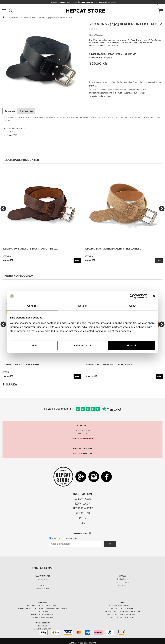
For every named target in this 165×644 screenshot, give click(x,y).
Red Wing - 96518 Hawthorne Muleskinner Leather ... (113, 249)
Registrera (57, 539)
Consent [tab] (32, 306)
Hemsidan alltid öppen (83, 449)
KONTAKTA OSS (82, 499)
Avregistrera (72, 539)
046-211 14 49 (43, 579)
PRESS (82, 523)
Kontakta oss (43, 568)
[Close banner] (154, 296)
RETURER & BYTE (82, 508)
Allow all (131, 345)
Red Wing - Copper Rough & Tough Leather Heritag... (31, 249)
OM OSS (82, 518)
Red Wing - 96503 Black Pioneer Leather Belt (55, 18)
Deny (34, 345)
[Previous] (3, 209)
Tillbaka (10, 384)
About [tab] (133, 306)
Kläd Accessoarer (28, 18)
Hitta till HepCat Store (83, 453)
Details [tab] (83, 306)
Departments (13, 18)
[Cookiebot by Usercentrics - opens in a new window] (132, 296)
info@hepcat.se (43, 589)
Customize (83, 345)
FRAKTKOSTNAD (82, 513)
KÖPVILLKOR (83, 504)
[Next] (162, 209)
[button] (4, 11)
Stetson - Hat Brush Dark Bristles (21, 365)
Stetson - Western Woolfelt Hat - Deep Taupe (109, 365)
